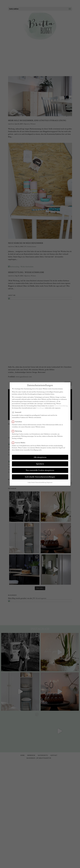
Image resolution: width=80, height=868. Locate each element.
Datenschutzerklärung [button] (41, 483)
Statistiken (18, 422)
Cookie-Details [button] (31, 483)
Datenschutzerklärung (61, 406)
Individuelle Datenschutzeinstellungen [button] (40, 477)
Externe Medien (20, 443)
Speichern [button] (40, 464)
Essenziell (17, 412)
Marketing (18, 431)
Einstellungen (40, 408)
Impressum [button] (50, 483)
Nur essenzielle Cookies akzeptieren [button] (40, 470)
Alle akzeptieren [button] (40, 457)
